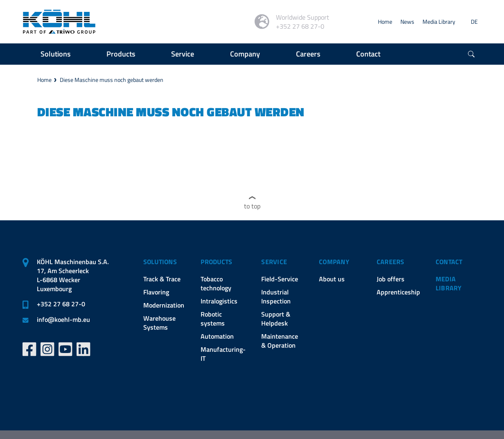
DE (474, 21)
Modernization (164, 305)
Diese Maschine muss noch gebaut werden (112, 80)
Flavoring (156, 292)
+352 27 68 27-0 (61, 304)
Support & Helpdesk (276, 319)
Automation (217, 336)
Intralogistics (219, 301)
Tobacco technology (216, 283)
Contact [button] (368, 54)
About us (332, 279)
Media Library (439, 21)
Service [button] (183, 54)
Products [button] (121, 54)
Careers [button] (308, 54)
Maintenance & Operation (280, 341)
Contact (449, 262)
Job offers (391, 279)
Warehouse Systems (159, 323)
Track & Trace (162, 279)
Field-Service (280, 279)
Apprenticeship (398, 292)
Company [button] (245, 54)
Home (385, 21)
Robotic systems (213, 319)
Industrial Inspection (276, 296)
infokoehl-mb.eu (63, 319)
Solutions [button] (55, 54)
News (407, 21)
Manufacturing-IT (223, 354)
